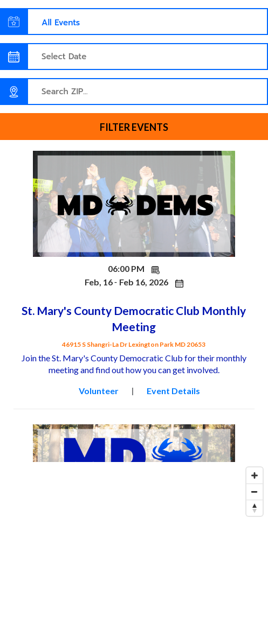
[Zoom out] (255, 492)
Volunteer (99, 391)
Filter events (134, 127)
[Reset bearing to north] (255, 508)
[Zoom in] (255, 475)
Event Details (173, 391)
